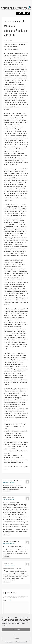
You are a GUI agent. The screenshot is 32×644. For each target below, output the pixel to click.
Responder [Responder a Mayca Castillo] (7, 535)
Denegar (16, 634)
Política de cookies (10, 642)
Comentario (7, 600)
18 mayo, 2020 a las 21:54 (9, 543)
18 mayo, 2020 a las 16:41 (9, 499)
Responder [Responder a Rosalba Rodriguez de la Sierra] (7, 491)
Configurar (16, 638)
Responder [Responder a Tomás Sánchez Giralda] (7, 557)
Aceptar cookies (16, 630)
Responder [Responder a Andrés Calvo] (7, 582)
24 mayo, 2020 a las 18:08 (9, 565)
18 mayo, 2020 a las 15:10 (9, 483)
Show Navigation (28, 3)
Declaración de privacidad (21, 642)
